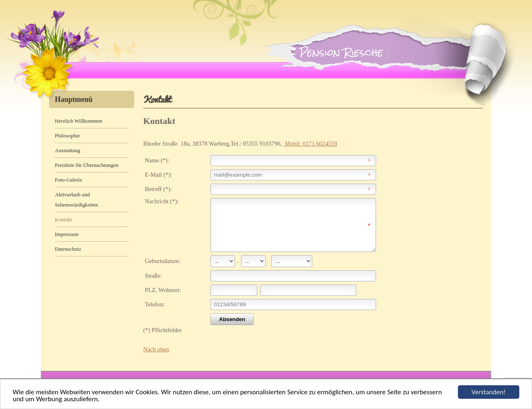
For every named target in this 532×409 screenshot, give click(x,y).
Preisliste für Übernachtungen (87, 165)
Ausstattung (68, 150)
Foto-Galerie (68, 180)
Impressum (67, 234)
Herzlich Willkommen (79, 121)
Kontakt (63, 219)
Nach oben (156, 359)
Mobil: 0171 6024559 (310, 144)
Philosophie (67, 136)
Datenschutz (68, 249)
